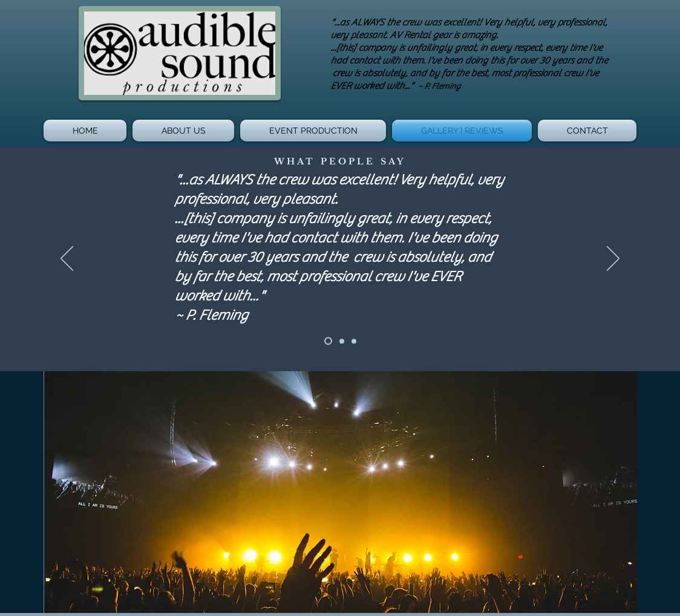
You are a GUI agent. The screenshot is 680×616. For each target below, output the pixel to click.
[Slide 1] (328, 341)
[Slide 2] (342, 341)
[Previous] (67, 259)
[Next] (613, 259)
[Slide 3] (354, 341)
